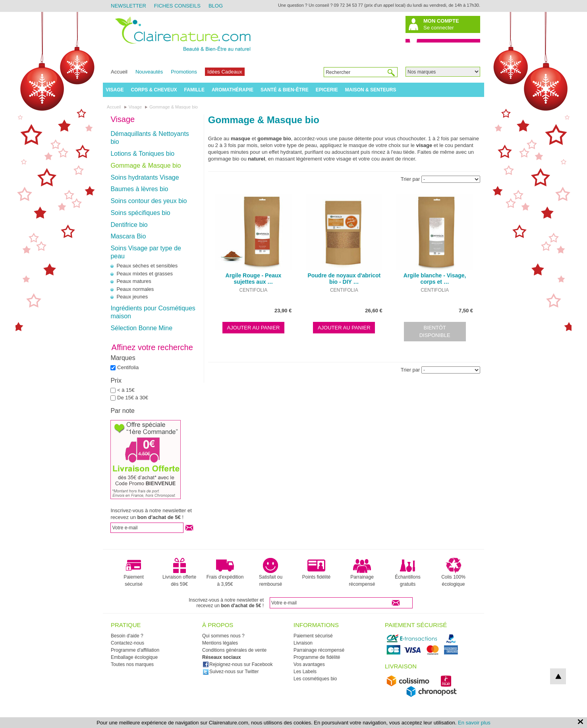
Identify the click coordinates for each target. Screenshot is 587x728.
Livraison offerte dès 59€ (179, 572)
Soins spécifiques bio (140, 213)
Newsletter (128, 6)
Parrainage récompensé (362, 572)
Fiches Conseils (177, 6)
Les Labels (305, 672)
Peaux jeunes (132, 297)
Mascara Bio (128, 236)
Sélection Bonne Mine (141, 328)
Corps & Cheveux (154, 90)
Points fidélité (316, 569)
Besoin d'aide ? (127, 636)
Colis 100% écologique (453, 572)
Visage (115, 90)
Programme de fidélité (317, 657)
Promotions (184, 72)
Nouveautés (149, 72)
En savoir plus (474, 723)
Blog (216, 6)
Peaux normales (135, 289)
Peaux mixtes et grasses (145, 274)
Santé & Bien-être (285, 90)
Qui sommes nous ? (223, 636)
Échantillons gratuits (408, 572)
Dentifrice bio (129, 225)
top (558, 676)
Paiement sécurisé (134, 572)
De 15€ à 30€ (133, 398)
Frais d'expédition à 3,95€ (225, 572)
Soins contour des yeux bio (149, 201)
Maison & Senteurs (371, 90)
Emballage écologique (134, 657)
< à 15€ (126, 390)
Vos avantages (309, 664)
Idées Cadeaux (225, 72)
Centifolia (128, 367)
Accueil (119, 72)
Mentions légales (220, 643)
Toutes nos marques (132, 664)
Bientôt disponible (435, 332)
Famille (194, 90)
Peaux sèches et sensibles (147, 266)
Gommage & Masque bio (146, 166)
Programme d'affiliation (135, 650)
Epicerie (327, 90)
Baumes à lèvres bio (139, 189)
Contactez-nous (127, 643)
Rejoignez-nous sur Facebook (238, 664)
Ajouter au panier (254, 328)
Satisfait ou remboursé (271, 572)
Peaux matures (134, 281)
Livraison (303, 643)
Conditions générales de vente (234, 650)
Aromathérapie (233, 90)
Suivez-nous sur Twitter (231, 672)
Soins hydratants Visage (145, 177)
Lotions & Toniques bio (142, 154)
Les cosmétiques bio (315, 679)
